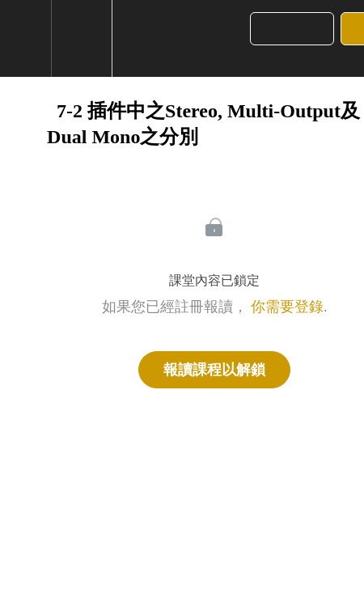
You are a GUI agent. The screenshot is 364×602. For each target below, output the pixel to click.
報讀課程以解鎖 (214, 370)
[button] (32, 38)
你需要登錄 (287, 307)
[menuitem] (81, 38)
